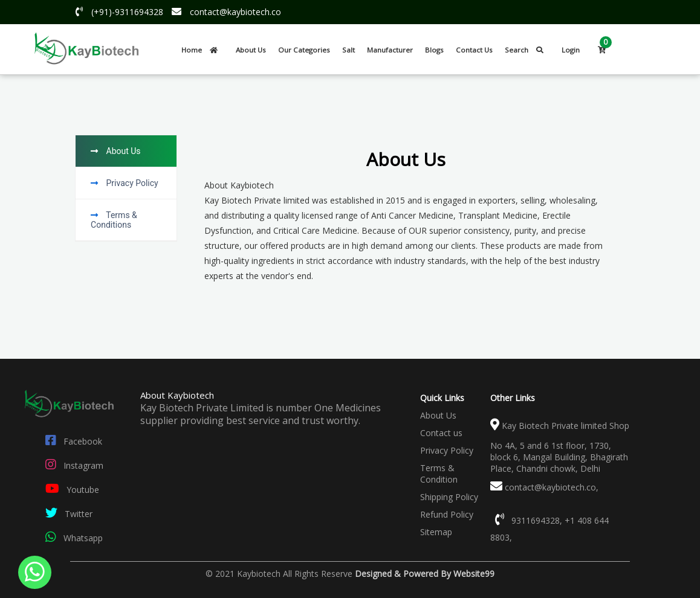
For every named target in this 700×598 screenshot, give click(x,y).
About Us (251, 50)
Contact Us (474, 50)
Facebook (71, 441)
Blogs (434, 50)
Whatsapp (72, 538)
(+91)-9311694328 (116, 12)
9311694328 (536, 520)
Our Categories (304, 50)
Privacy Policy (447, 450)
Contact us (441, 433)
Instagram (72, 465)
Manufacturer (390, 50)
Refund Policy (447, 514)
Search (527, 50)
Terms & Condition (439, 474)
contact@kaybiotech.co (223, 12)
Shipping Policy (449, 497)
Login (571, 50)
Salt (348, 50)
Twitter (66, 514)
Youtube (70, 490)
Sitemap (436, 532)
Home (203, 50)
